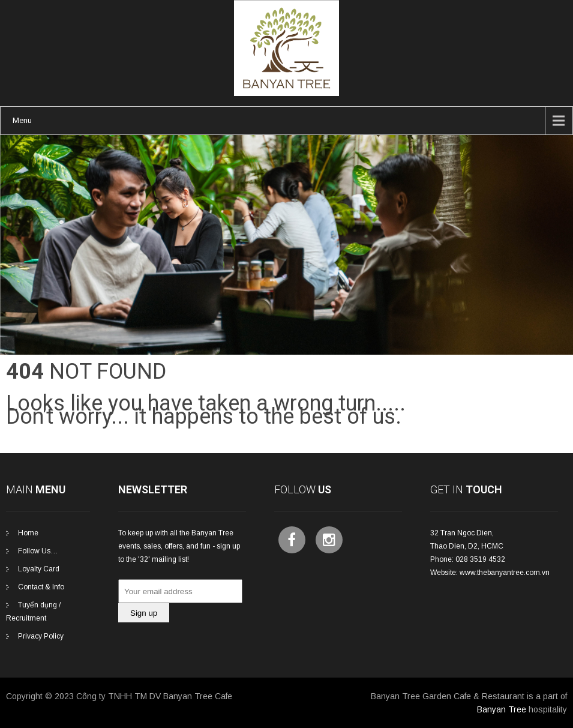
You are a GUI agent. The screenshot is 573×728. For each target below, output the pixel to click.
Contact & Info (41, 587)
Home (28, 533)
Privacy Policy (41, 636)
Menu (22, 120)
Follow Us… (38, 551)
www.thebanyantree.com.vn (505, 573)
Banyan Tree (502, 709)
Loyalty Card (39, 569)
